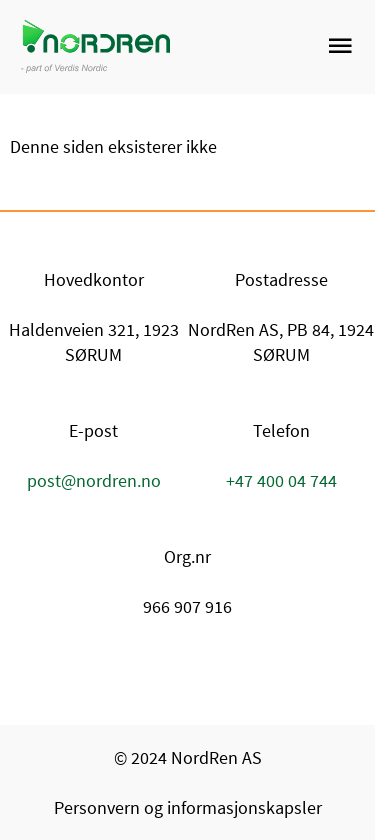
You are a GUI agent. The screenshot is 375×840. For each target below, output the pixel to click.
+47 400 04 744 (281, 480)
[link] (262, 47)
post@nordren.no (94, 480)
